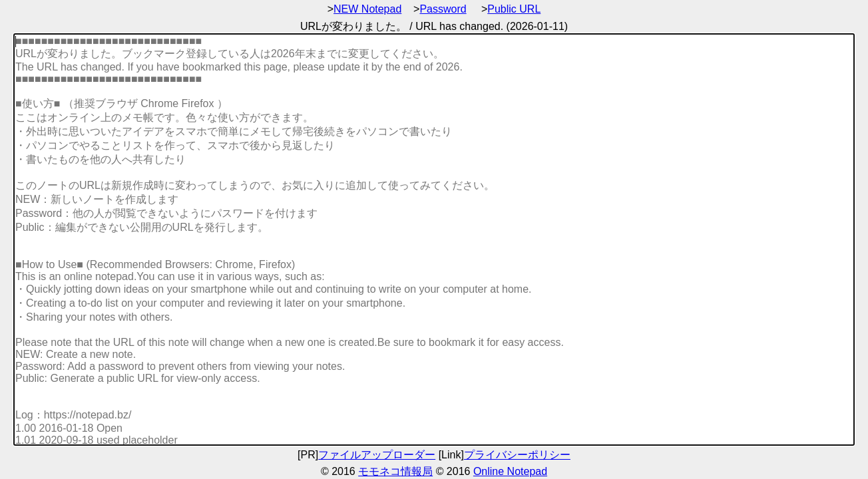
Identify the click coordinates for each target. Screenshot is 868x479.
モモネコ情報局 (395, 471)
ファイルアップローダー (377, 455)
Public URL (514, 9)
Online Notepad (510, 471)
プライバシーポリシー (517, 455)
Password (443, 9)
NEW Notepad (367, 9)
